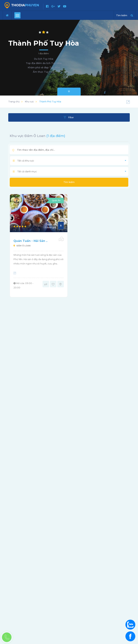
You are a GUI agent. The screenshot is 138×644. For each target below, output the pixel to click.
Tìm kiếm (69, 182)
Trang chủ (14, 102)
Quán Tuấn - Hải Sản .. (30, 241)
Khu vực (29, 102)
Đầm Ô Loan (22, 246)
